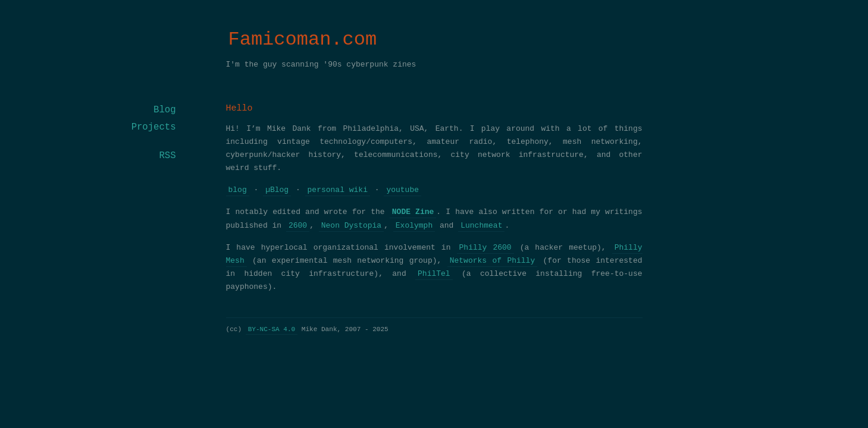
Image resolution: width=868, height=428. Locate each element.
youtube (402, 190)
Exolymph (414, 226)
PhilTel (434, 274)
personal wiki (338, 190)
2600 (298, 226)
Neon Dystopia (351, 226)
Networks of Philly (493, 261)
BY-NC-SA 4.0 (272, 329)
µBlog (277, 190)
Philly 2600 (485, 248)
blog (238, 190)
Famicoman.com (303, 40)
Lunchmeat (481, 226)
